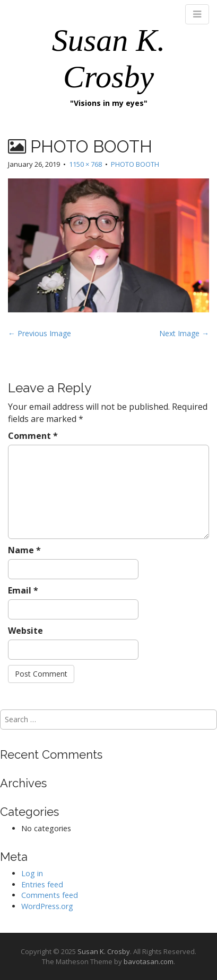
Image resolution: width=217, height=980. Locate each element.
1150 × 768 (85, 164)
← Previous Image (40, 333)
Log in (32, 873)
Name (24, 550)
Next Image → (184, 333)
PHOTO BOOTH (135, 164)
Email (23, 590)
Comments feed (50, 895)
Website (25, 631)
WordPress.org (47, 906)
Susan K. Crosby (104, 951)
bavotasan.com (149, 961)
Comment (33, 436)
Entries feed (42, 884)
